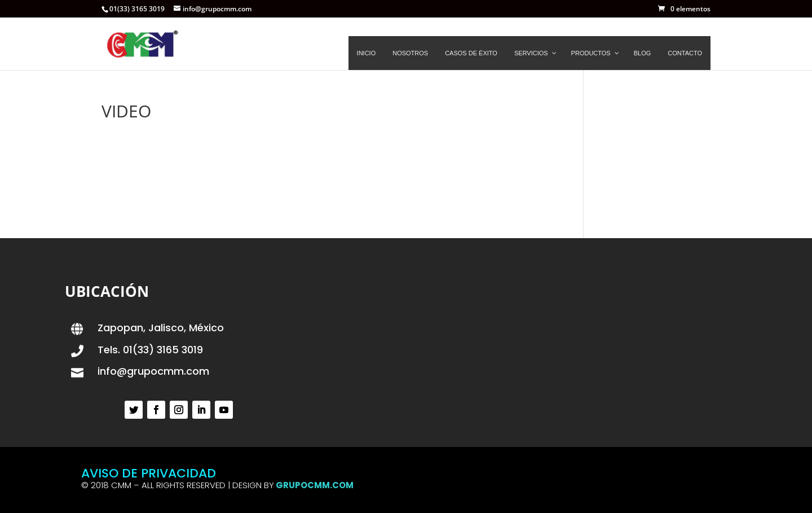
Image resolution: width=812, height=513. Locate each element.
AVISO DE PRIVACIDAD (149, 473)
